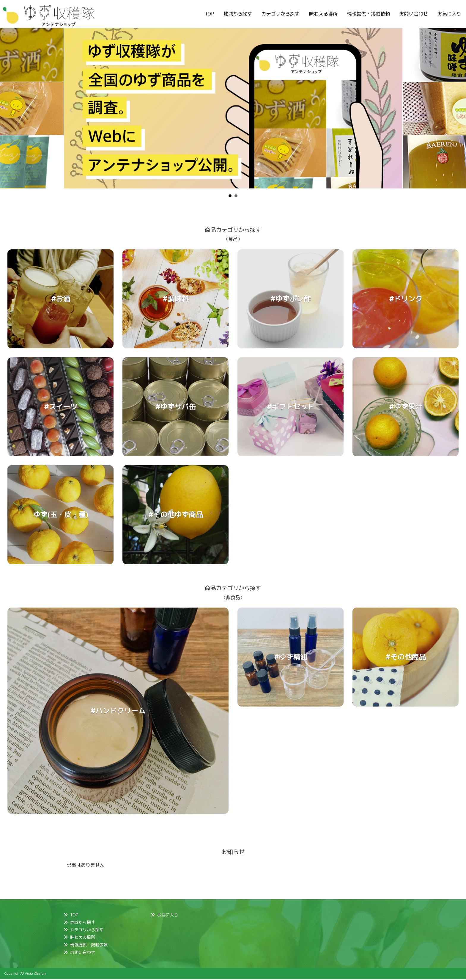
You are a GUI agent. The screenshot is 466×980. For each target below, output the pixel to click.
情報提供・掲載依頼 (369, 14)
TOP (209, 14)
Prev (71, 110)
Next (395, 110)
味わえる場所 (323, 14)
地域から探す (238, 14)
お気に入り (449, 14)
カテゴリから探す (281, 14)
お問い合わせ (414, 14)
